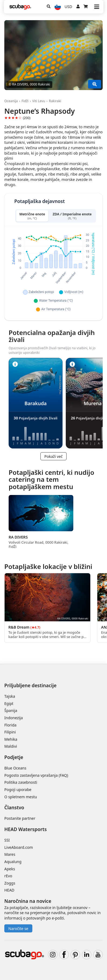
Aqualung (13, 862)
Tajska (10, 696)
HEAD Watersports (25, 829)
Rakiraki (55, 101)
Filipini (10, 732)
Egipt (9, 703)
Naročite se (18, 929)
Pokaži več (54, 456)
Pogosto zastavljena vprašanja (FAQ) (36, 775)
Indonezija (14, 718)
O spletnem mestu (21, 797)
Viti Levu (39, 101)
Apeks (10, 869)
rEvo (8, 876)
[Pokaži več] (95, 84)
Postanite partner (20, 818)
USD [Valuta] (68, 7)
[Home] (20, 7)
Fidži (25, 101)
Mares (10, 854)
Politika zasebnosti (21, 782)
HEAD (9, 890)
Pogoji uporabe (18, 790)
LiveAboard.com (19, 847)
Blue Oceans (15, 768)
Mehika (11, 739)
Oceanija (11, 101)
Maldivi (11, 746)
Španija (11, 710)
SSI (7, 840)
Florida (10, 725)
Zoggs (10, 883)
